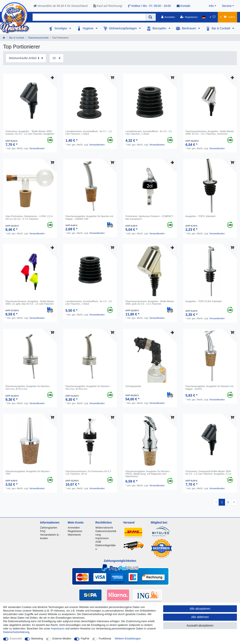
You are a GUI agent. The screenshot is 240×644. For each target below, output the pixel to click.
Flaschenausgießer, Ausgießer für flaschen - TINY (28, 473)
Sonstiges (61, 28)
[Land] (204, 17)
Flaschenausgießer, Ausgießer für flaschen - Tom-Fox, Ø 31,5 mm (28, 387)
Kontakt (183, 6)
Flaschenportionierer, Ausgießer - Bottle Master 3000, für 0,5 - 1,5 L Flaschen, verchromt (210, 133)
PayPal (85, 638)
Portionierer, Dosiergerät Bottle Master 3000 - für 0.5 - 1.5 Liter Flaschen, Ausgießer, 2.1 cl (209, 473)
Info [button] (211, 6)
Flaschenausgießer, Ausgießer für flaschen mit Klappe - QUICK (209, 387)
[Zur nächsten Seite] (234, 502)
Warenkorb (74, 535)
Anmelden (74, 528)
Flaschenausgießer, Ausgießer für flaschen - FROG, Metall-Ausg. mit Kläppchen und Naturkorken (148, 474)
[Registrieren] (189, 17)
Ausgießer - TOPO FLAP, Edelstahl (203, 301)
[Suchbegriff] (89, 17)
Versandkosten (37, 148)
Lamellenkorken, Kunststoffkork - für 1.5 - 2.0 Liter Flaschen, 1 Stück (89, 303)
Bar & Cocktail (221, 28)
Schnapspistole (133, 386)
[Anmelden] (168, 17)
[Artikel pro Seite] (56, 58)
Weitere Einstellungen (128, 638)
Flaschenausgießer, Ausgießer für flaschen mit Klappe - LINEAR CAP (89, 217)
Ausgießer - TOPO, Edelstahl (200, 216)
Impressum (102, 538)
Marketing (37, 638)
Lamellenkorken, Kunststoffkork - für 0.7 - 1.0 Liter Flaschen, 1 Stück (89, 133)
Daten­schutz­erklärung (16, 632)
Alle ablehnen (200, 617)
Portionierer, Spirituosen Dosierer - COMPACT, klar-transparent (149, 217)
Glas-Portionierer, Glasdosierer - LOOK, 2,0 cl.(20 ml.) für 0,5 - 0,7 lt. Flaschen (29, 217)
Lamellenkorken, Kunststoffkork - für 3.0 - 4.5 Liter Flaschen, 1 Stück (149, 133)
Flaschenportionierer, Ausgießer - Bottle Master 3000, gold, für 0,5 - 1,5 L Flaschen (150, 303)
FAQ (43, 531)
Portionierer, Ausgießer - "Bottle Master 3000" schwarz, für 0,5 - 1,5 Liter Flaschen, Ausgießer (30, 133)
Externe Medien (62, 638)
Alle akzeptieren (200, 609)
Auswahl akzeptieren (200, 625)
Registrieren (75, 531)
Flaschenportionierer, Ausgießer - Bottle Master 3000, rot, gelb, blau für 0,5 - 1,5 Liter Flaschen (30, 303)
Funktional (105, 638)
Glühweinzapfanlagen (123, 28)
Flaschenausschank (38, 38)
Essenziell (16, 638)
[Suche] (150, 17)
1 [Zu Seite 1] (222, 502)
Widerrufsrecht (104, 528)
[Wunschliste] (213, 17)
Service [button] (227, 6)
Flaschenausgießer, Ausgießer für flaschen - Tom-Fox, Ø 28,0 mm (88, 387)
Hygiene (88, 28)
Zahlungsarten (49, 528)
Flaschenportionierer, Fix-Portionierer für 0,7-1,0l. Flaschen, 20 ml (89, 473)
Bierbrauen (189, 28)
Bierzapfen (160, 28)
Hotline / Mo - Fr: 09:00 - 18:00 (149, 6)
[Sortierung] (26, 58)
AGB (98, 542)
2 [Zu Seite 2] (228, 502)
